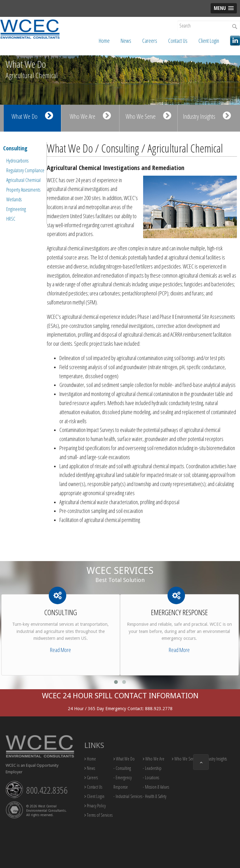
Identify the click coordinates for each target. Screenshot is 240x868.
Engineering (16, 209)
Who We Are (90, 116)
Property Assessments (23, 190)
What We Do (32, 116)
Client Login (209, 41)
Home (104, 41)
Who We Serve (148, 116)
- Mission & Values (156, 787)
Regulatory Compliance (25, 170)
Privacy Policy (95, 806)
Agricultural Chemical (23, 180)
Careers (150, 41)
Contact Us (178, 41)
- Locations (151, 778)
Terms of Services (98, 815)
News (126, 41)
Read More (60, 650)
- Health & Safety (155, 796)
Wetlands (14, 199)
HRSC (11, 219)
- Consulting (122, 768)
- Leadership (152, 768)
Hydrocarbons (17, 161)
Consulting (15, 148)
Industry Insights (207, 116)
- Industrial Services (128, 796)
